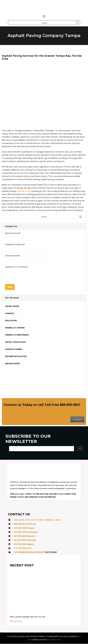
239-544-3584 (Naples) (24, 544)
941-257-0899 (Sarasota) (25, 540)
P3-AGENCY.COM (54, 640)
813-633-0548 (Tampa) (24, 528)
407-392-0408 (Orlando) (24, 536)
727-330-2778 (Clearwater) (26, 532)
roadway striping (24, 191)
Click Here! (77, 419)
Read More (16, 621)
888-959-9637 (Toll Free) (25, 524)
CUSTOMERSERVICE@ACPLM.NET (29, 552)
